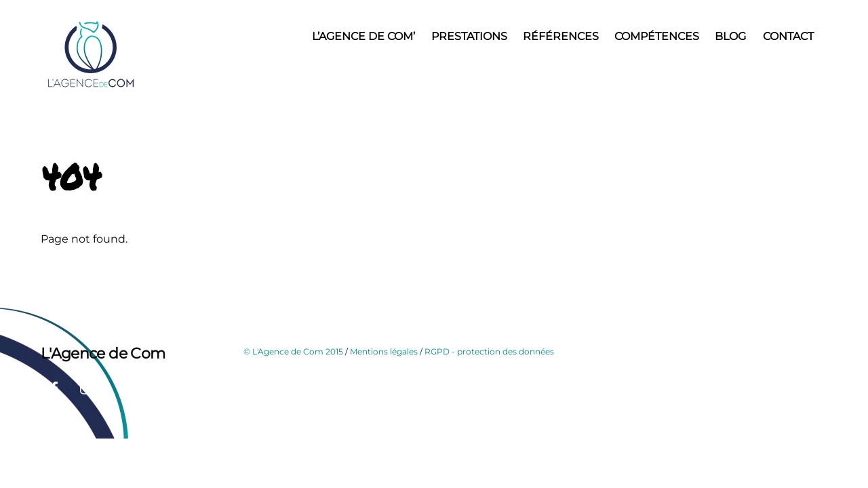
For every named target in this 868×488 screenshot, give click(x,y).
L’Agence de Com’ (363, 36)
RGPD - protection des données (489, 351)
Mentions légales (384, 351)
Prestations (469, 36)
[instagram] (87, 387)
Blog (730, 36)
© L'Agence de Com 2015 (293, 351)
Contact (788, 36)
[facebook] (54, 387)
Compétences (657, 36)
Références (561, 36)
